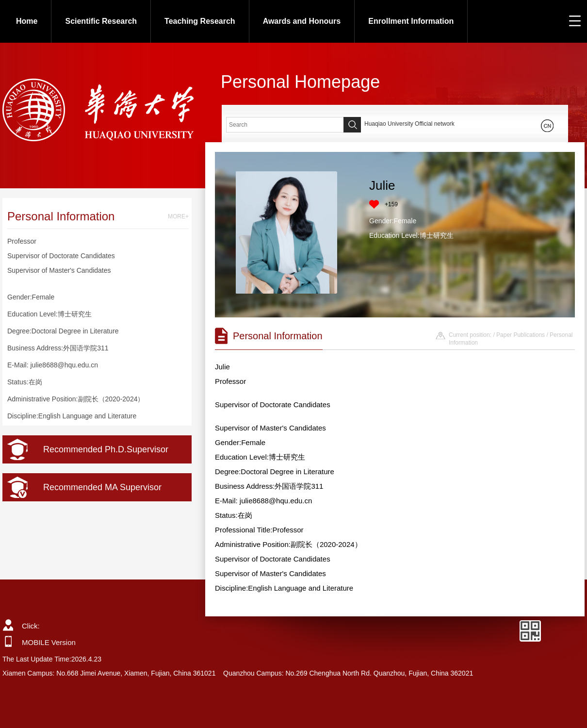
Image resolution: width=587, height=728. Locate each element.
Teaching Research (200, 21)
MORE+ (178, 216)
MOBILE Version (49, 642)
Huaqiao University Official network (409, 124)
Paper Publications (521, 335)
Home (27, 21)
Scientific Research (101, 21)
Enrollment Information (411, 21)
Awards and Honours (302, 21)
